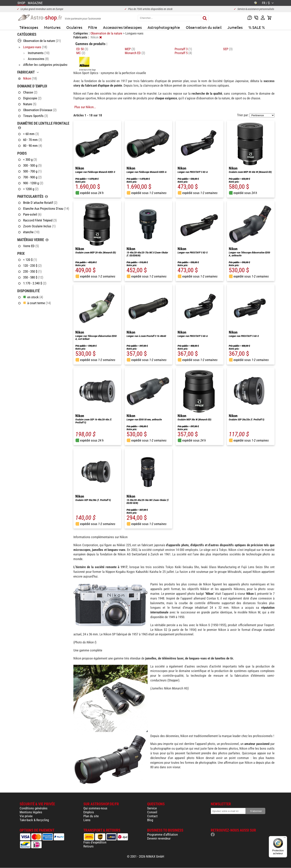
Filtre (93, 27)
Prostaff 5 (183, 53)
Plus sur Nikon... (85, 107)
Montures (52, 27)
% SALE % (257, 27)
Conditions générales (34, 808)
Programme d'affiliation (162, 834)
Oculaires (74, 27)
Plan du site (91, 816)
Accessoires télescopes (122, 27)
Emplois (89, 812)
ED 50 (82, 49)
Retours (88, 846)
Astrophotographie (164, 27)
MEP (130, 49)
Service (152, 808)
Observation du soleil (204, 27)
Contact (152, 816)
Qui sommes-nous (95, 808)
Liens (87, 820)
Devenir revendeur (159, 838)
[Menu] (285, 838)
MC (81, 53)
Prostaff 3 (183, 49)
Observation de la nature (107, 33)
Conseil (152, 812)
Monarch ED (135, 53)
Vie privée (26, 816)
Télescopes (29, 27)
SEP (228, 49)
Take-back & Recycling (34, 820)
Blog (150, 820)
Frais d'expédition (95, 842)
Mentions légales (31, 812)
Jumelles (235, 27)
